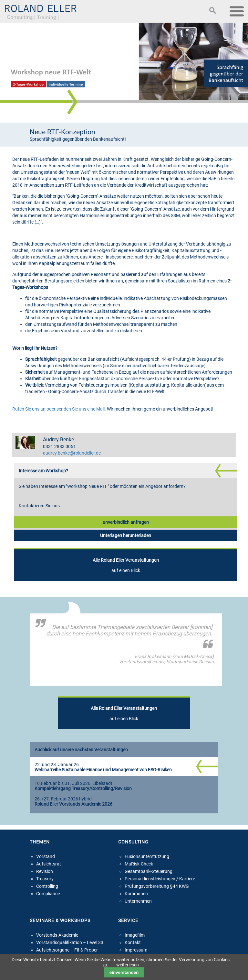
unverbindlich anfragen (126, 522)
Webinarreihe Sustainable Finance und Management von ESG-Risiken (103, 770)
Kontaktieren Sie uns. (40, 506)
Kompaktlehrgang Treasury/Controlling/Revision (83, 789)
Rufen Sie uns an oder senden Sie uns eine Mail (58, 409)
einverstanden (124, 972)
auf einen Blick (126, 565)
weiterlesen (128, 965)
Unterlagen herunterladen (126, 535)
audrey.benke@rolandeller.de (72, 453)
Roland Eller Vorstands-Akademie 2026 (73, 804)
